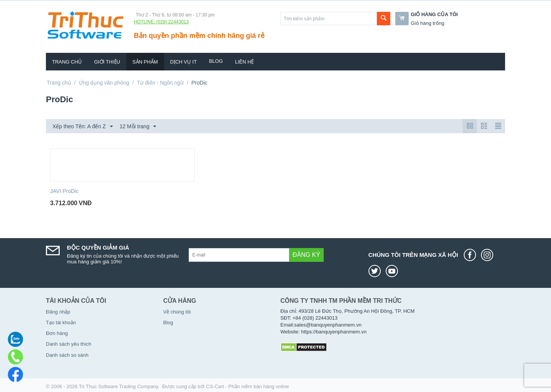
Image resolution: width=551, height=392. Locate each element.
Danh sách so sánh (67, 355)
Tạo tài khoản (61, 323)
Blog (216, 61)
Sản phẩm (145, 62)
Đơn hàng (57, 333)
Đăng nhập (58, 312)
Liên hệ (244, 62)
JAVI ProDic (64, 191)
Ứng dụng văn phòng (104, 83)
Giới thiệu (107, 62)
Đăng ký (306, 255)
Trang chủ (67, 62)
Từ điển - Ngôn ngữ (161, 83)
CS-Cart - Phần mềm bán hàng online (247, 386)
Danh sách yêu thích (69, 344)
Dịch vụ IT (184, 62)
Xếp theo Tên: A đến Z (83, 127)
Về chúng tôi (177, 312)
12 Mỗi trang (138, 127)
